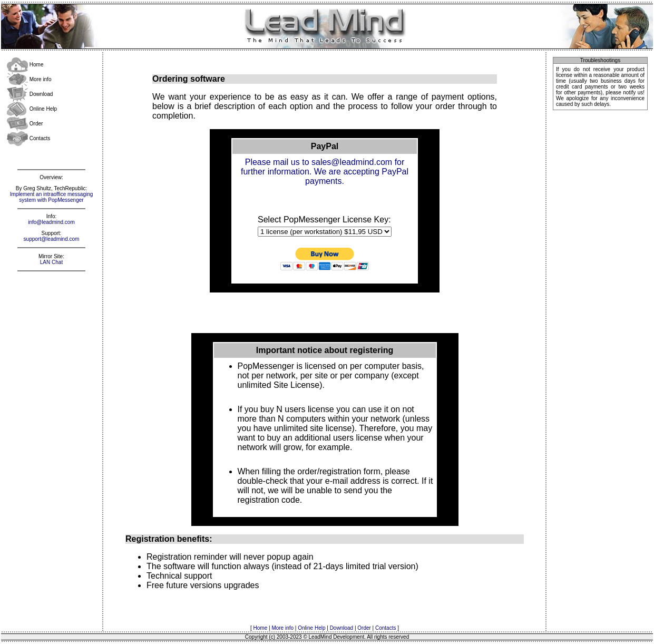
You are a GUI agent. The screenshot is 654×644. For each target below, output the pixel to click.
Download (30, 94)
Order (25, 124)
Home (25, 65)
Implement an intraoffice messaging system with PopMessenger (52, 197)
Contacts (28, 138)
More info (29, 79)
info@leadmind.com (51, 222)
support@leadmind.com (52, 239)
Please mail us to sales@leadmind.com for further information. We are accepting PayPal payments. (325, 172)
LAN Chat (51, 262)
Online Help (32, 109)
